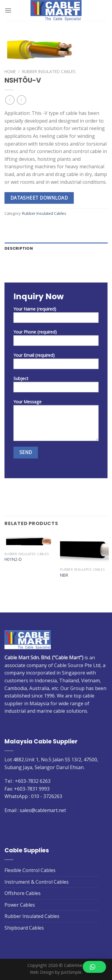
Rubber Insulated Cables (49, 71)
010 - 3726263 (47, 796)
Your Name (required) (56, 317)
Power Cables (20, 905)
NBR (64, 575)
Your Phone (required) (56, 339)
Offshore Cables (23, 893)
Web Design (42, 972)
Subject (56, 386)
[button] (94, 967)
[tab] (56, 249)
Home (10, 71)
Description (19, 248)
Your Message (56, 422)
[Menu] (8, 10)
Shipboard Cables (24, 928)
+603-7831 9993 (32, 789)
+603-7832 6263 (33, 781)
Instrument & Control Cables (37, 882)
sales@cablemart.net (43, 810)
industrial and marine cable (35, 711)
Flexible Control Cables (30, 870)
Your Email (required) (56, 363)
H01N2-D (13, 559)
